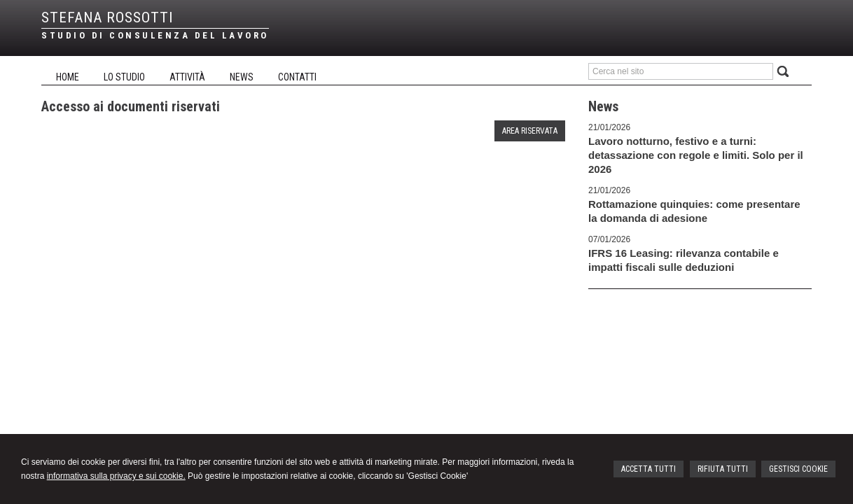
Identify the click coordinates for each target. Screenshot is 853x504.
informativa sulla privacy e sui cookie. (116, 476)
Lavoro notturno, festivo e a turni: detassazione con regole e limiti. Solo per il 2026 (696, 155)
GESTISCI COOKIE (798, 469)
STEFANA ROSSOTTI (107, 17)
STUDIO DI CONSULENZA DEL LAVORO (155, 35)
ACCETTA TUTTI (649, 469)
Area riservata (530, 131)
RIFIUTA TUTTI (723, 469)
